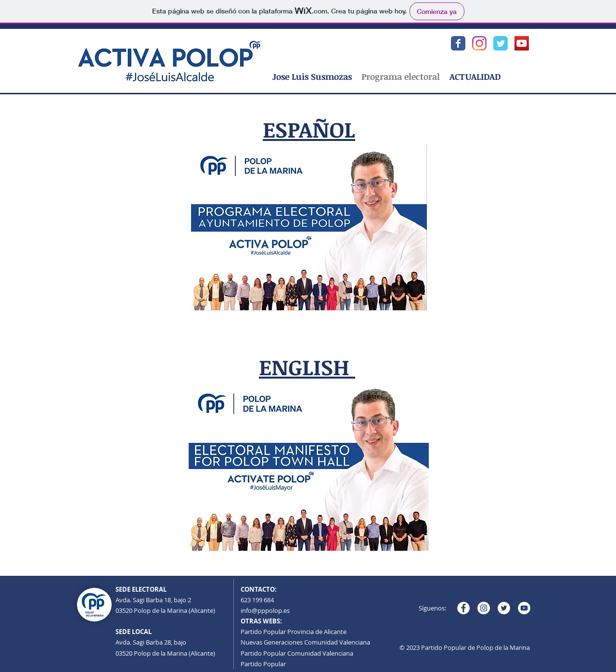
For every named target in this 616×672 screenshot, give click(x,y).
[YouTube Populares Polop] (522, 43)
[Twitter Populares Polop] (500, 43)
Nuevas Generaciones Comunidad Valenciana (305, 642)
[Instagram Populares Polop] (479, 43)
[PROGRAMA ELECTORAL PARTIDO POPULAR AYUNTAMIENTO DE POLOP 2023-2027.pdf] (309, 228)
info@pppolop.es (265, 610)
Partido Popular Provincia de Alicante (294, 632)
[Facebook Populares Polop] (458, 43)
